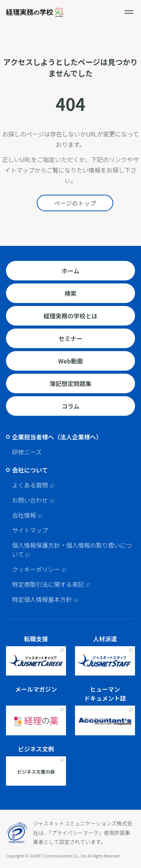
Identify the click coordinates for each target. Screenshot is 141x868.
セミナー (70, 338)
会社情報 (24, 515)
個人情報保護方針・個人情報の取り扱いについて (72, 550)
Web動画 (70, 361)
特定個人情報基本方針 (42, 599)
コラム (70, 406)
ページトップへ (133, 802)
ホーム (70, 271)
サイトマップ (30, 530)
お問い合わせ (30, 500)
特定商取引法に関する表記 (48, 584)
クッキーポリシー (36, 569)
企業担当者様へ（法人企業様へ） (57, 437)
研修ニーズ (27, 452)
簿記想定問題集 (70, 383)
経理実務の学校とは (70, 316)
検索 (70, 293)
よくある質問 (30, 485)
